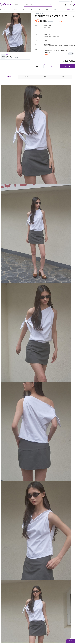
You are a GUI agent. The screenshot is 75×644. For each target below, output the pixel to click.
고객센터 (73, 1)
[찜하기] (29, 56)
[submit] (50, 5)
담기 (52, 66)
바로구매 (67, 66)
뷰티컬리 (16, 5)
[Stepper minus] (69, 54)
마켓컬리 (10, 5)
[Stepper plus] (72, 54)
